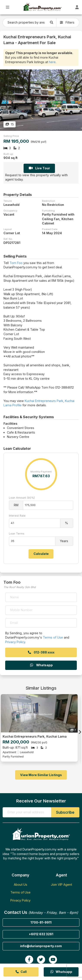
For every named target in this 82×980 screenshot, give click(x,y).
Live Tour (39, 168)
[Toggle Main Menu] (8, 7)
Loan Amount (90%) (22, 498)
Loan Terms (17, 534)
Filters (67, 22)
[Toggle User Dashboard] (77, 7)
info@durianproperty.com (41, 946)
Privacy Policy (15, 642)
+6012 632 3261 (41, 934)
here (52, 62)
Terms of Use (53, 637)
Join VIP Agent (61, 885)
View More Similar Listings (41, 775)
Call (21, 972)
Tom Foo (16, 263)
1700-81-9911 (41, 922)
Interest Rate (17, 516)
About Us (21, 885)
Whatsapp (41, 665)
